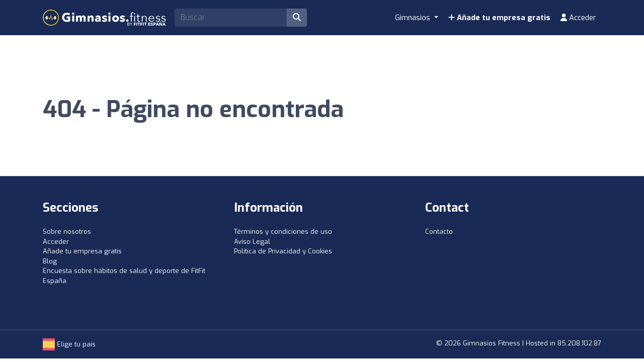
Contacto (439, 232)
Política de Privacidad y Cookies (283, 251)
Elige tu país (69, 344)
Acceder (578, 18)
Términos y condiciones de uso (283, 232)
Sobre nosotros (67, 232)
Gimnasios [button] (414, 18)
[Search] (231, 18)
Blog (50, 261)
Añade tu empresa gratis (499, 18)
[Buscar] (297, 18)
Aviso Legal (252, 242)
